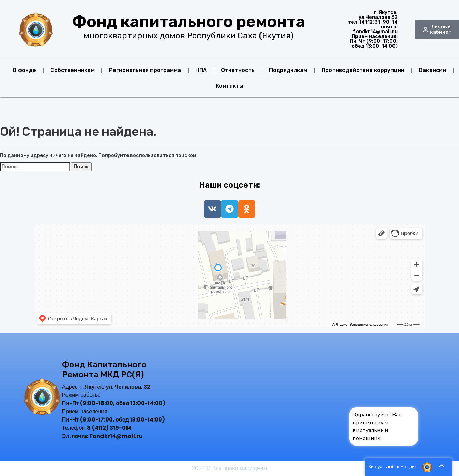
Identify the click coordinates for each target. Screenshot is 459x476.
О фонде (24, 70)
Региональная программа (145, 70)
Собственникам (73, 70)
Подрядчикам (288, 70)
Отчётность (238, 70)
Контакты (230, 86)
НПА (201, 70)
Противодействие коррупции (363, 70)
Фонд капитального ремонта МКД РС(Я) (104, 370)
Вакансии (432, 70)
